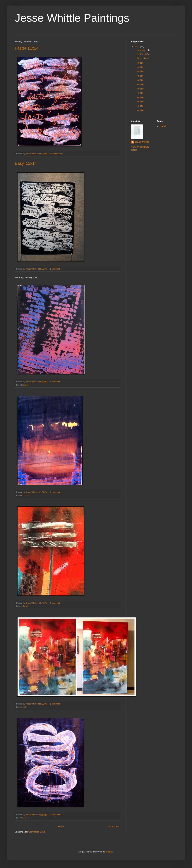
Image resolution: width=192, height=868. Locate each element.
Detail (26, 606)
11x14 (26, 385)
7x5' (25, 707)
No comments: (57, 154)
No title (140, 63)
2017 (137, 47)
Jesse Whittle (142, 142)
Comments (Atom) (37, 832)
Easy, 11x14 (26, 163)
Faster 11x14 (27, 48)
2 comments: (56, 815)
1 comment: (55, 269)
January (141, 50)
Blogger (109, 852)
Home (61, 827)
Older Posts (113, 827)
